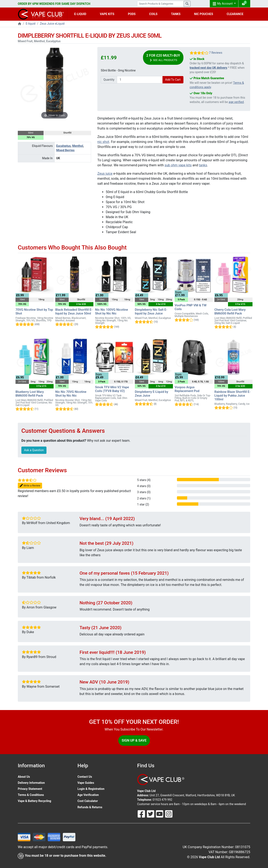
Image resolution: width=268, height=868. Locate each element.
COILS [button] (153, 14)
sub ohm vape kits (178, 165)
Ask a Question (34, 450)
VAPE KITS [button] (107, 14)
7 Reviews (216, 53)
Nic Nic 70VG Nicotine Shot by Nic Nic (71, 394)
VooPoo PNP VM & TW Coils (191, 307)
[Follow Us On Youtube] (160, 814)
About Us (24, 777)
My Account (223, 4)
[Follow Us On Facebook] (142, 814)
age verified (236, 102)
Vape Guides (86, 783)
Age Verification (88, 795)
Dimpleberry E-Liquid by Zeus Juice (151, 394)
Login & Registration (91, 789)
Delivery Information (31, 783)
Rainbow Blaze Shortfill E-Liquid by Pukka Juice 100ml (232, 396)
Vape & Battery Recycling (34, 801)
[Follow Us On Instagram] (169, 814)
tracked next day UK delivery (209, 68)
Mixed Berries (66, 150)
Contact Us (85, 777)
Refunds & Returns (90, 807)
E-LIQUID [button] (80, 14)
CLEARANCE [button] (235, 14)
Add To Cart (173, 80)
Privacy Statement (30, 789)
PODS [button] (132, 14)
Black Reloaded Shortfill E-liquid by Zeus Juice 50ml (74, 312)
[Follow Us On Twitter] (151, 814)
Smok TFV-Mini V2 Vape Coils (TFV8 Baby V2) (112, 389)
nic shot (103, 142)
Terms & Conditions (31, 795)
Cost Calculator (88, 801)
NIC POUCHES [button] (204, 14)
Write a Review (30, 486)
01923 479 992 (162, 800)
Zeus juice (105, 174)
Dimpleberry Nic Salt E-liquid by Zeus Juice (151, 312)
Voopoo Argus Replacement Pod (187, 389)
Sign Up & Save (134, 740)
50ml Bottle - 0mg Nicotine (118, 70)
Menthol (78, 146)
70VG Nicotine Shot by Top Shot (34, 312)
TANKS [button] (176, 14)
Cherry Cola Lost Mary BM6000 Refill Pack (230, 312)
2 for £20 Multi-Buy (163, 58)
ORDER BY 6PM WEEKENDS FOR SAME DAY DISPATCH (54, 4)
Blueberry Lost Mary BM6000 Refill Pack (30, 394)
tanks (203, 165)
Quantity (109, 80)
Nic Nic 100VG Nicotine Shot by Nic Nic (111, 312)
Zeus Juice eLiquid (52, 24)
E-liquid (31, 24)
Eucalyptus (64, 146)
